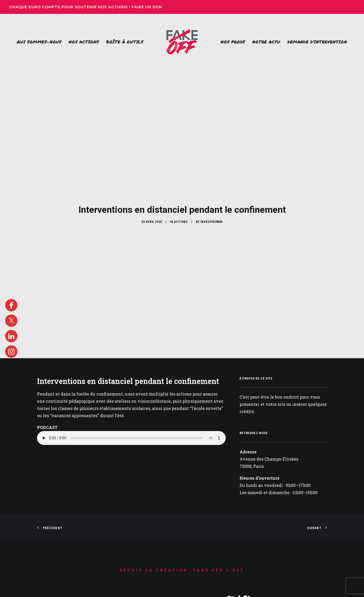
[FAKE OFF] (182, 42)
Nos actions (84, 42)
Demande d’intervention (317, 42)
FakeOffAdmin (212, 187)
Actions (181, 187)
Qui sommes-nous (39, 42)
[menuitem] (39, 42)
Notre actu (266, 42)
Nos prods (233, 42)
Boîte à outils (125, 42)
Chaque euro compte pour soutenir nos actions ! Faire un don (86, 7)
